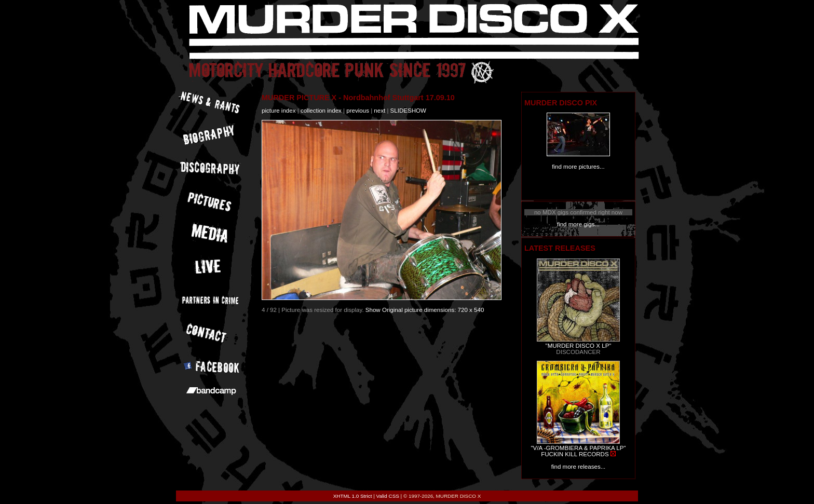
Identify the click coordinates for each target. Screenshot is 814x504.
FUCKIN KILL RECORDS (575, 454)
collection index (321, 111)
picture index (279, 111)
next (379, 111)
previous (358, 111)
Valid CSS (388, 496)
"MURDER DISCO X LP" (579, 346)
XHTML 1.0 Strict (353, 496)
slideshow (408, 111)
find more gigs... (578, 224)
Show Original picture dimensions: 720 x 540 (425, 310)
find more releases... (579, 467)
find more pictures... (578, 167)
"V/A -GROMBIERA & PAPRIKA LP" (578, 448)
